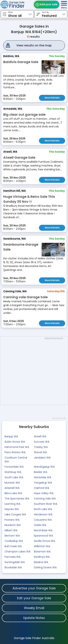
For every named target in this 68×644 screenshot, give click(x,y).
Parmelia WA (13, 557)
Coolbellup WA (14, 541)
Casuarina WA (43, 520)
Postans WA (12, 520)
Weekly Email (34, 608)
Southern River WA (46, 504)
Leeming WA (12, 504)
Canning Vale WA (45, 499)
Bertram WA (12, 536)
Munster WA (12, 483)
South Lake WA (14, 477)
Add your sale (48, 4)
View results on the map (34, 45)
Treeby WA (41, 447)
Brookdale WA (13, 567)
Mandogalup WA (44, 467)
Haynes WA (12, 509)
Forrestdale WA (14, 467)
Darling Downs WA (45, 567)
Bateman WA (42, 552)
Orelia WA (40, 525)
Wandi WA (40, 452)
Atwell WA (40, 436)
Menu (64, 8)
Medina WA (41, 562)
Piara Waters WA (15, 452)
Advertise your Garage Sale (34, 588)
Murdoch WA (13, 525)
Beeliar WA (41, 472)
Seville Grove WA (44, 541)
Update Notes (34, 618)
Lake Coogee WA (15, 514)
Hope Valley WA (44, 493)
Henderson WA (43, 514)
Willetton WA (42, 546)
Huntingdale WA (15, 562)
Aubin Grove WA (15, 442)
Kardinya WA (42, 557)
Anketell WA (12, 488)
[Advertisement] (34, 371)
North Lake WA (43, 509)
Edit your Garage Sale (34, 598)
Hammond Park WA (17, 447)
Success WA (42, 442)
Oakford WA (42, 488)
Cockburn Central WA (16, 460)
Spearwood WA (43, 536)
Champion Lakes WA (17, 552)
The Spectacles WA (17, 499)
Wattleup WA (13, 472)
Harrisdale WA (43, 477)
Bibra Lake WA (13, 493)
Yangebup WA (43, 483)
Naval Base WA (43, 530)
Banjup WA (11, 436)
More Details (52, 98)
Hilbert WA (11, 530)
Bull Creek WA (13, 546)
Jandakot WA (42, 458)
